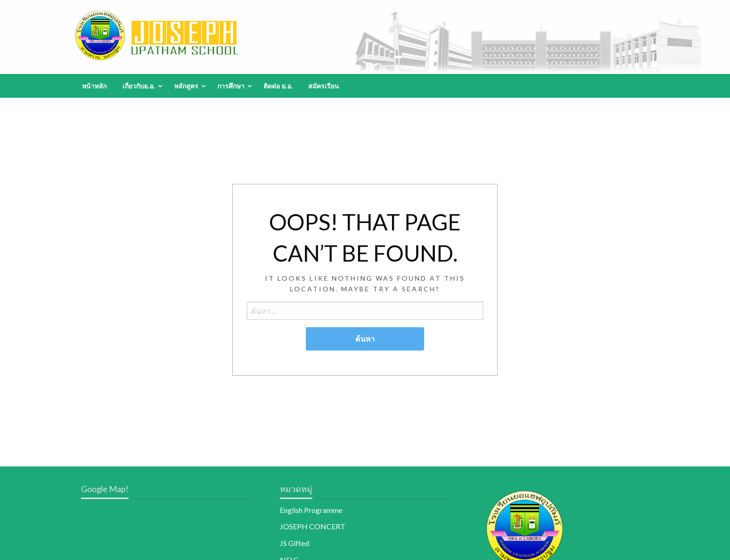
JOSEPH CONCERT (313, 526)
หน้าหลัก (94, 86)
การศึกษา (231, 86)
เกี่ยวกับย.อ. (139, 86)
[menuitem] (94, 86)
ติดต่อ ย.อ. (278, 86)
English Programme (311, 510)
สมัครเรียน (324, 86)
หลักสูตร (186, 86)
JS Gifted (294, 543)
